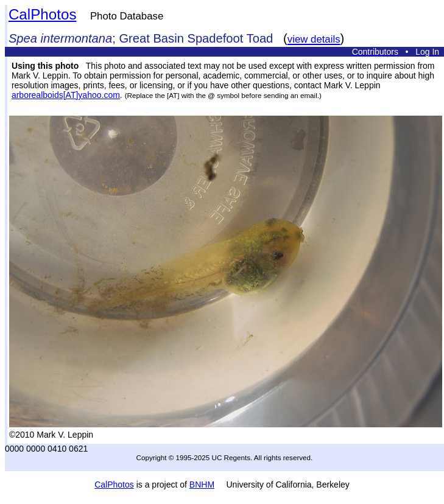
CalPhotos (43, 14)
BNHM (202, 485)
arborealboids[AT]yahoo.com (66, 95)
